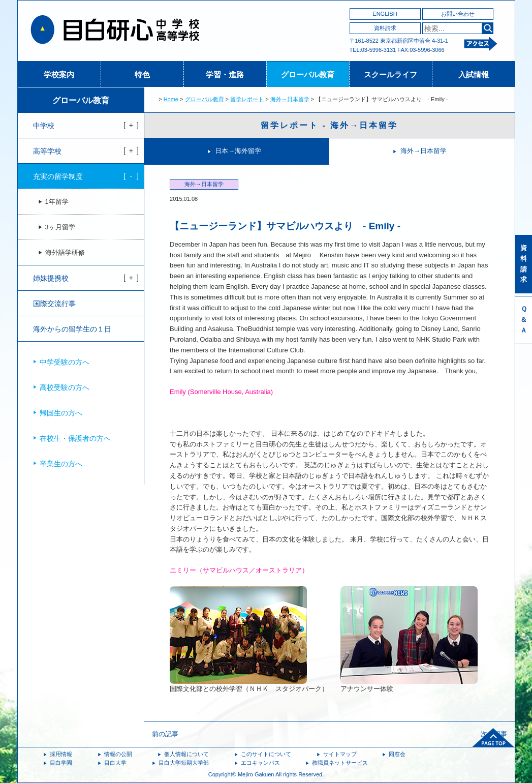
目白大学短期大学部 (184, 763)
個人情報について (186, 754)
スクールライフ (390, 74)
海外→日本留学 (290, 99)
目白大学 (115, 763)
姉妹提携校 (51, 278)
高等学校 (47, 151)
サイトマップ (340, 754)
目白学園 (61, 763)
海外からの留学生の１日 (72, 329)
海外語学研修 (65, 253)
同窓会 (397, 754)
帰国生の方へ (61, 413)
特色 (142, 74)
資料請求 (385, 28)
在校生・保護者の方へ (75, 438)
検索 (488, 28)
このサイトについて (266, 754)
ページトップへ (493, 738)
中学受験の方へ (65, 362)
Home (171, 99)
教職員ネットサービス (340, 763)
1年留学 (57, 202)
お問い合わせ (458, 14)
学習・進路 (225, 74)
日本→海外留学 (238, 151)
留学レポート (247, 99)
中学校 (44, 126)
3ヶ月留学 (60, 227)
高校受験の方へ (65, 387)
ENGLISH (385, 14)
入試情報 (474, 74)
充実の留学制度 (58, 176)
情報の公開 (118, 754)
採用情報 (61, 754)
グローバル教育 (308, 74)
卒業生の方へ (61, 464)
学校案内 (59, 74)
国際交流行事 (54, 304)
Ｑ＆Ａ (524, 320)
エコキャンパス (260, 763)
